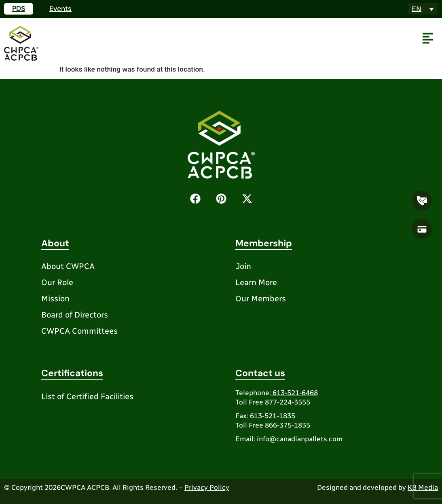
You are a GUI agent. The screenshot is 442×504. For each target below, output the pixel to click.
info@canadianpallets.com (300, 439)
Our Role (57, 282)
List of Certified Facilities (87, 396)
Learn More (256, 282)
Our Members (261, 299)
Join (243, 266)
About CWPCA (68, 266)
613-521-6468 (294, 393)
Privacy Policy (207, 487)
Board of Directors (75, 315)
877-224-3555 (288, 402)
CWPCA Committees (79, 331)
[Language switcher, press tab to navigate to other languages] (423, 9)
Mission (55, 299)
